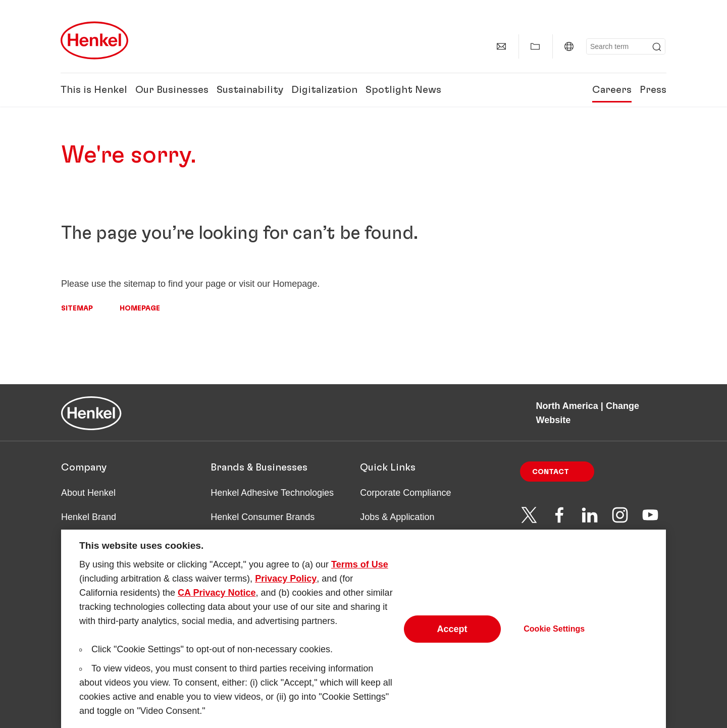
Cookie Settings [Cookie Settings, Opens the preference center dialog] (554, 634)
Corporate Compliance (405, 493)
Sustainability (250, 90)
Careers (612, 90)
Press (653, 90)
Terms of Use (360, 569)
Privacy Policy (286, 584)
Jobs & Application (397, 517)
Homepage (140, 308)
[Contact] (501, 46)
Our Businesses (172, 90)
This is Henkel (94, 90)
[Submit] (657, 47)
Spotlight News (403, 90)
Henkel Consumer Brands (263, 517)
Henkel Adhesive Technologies (272, 493)
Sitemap (77, 308)
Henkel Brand (89, 517)
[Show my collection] (535, 46)
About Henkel (88, 493)
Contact (551, 472)
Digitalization (324, 90)
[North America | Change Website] (569, 46)
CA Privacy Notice (217, 598)
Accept (452, 634)
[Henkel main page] (94, 40)
